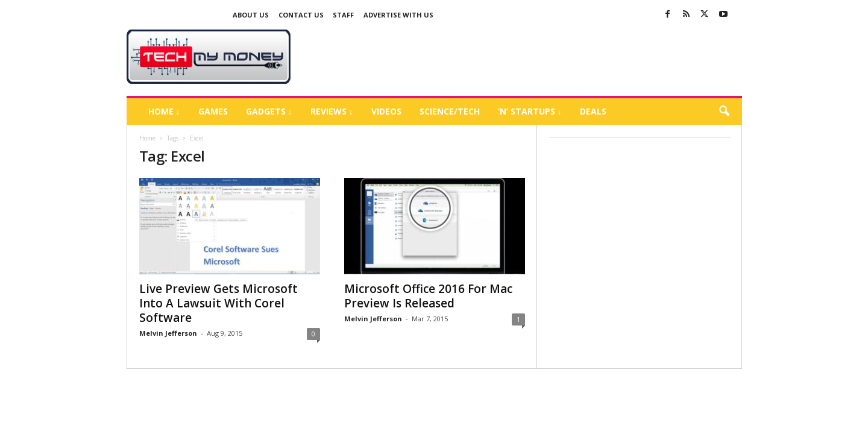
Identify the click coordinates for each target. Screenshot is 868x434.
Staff (343, 15)
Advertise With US (398, 15)
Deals (593, 111)
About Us (251, 15)
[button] (724, 112)
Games (213, 111)
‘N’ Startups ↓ (530, 111)
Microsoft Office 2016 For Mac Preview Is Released (428, 296)
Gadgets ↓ (269, 111)
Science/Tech (450, 111)
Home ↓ (164, 111)
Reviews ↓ (332, 111)
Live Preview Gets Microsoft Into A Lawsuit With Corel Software (219, 303)
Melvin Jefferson (168, 333)
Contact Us (301, 15)
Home (147, 138)
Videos (386, 111)
